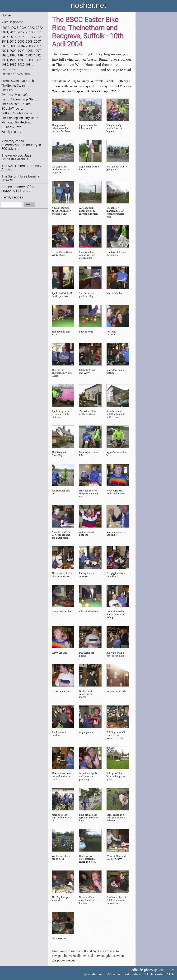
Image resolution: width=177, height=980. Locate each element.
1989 (21, 60)
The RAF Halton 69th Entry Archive (21, 168)
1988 (29, 60)
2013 (29, 37)
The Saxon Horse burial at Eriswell (21, 178)
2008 (29, 41)
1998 (29, 51)
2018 (29, 32)
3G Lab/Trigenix (12, 108)
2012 (37, 37)
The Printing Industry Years (20, 118)
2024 (23, 28)
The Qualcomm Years (16, 104)
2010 (13, 41)
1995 (13, 55)
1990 (13, 60)
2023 (31, 28)
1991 (5, 60)
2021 (5, 32)
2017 (37, 32)
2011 (5, 41)
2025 (15, 28)
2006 (5, 46)
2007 (37, 41)
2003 (29, 46)
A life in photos (12, 22)
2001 (5, 51)
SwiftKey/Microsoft (15, 95)
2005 (13, 46)
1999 (21, 51)
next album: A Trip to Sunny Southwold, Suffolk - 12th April (91, 81)
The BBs (7, 90)
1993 (29, 55)
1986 (5, 65)
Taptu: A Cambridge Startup (20, 99)
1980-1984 (25, 65)
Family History (11, 132)
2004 (21, 46)
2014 (21, 37)
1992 (37, 55)
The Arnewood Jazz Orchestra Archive (16, 157)
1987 (37, 60)
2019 (21, 32)
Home (6, 15)
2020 (13, 32)
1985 (13, 65)
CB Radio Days (11, 127)
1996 (5, 55)
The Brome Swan (13, 85)
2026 (6, 28)
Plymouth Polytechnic (16, 122)
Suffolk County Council (17, 113)
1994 (21, 55)
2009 (21, 41)
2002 (37, 46)
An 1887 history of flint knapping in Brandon (18, 189)
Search (29, 204)
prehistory (8, 69)
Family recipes (12, 197)
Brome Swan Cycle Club (18, 81)
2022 (39, 28)
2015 (13, 37)
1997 (37, 51)
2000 (13, 51)
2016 (5, 37)
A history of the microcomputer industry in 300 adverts (21, 145)
